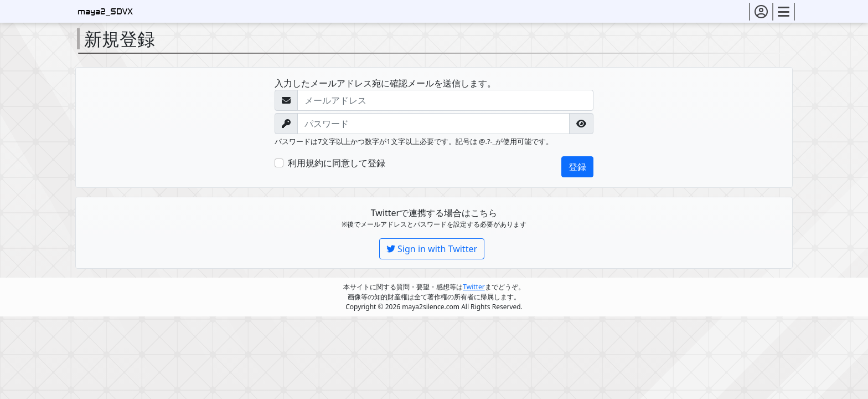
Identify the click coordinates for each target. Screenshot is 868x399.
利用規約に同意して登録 (337, 163)
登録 (577, 167)
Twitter (474, 287)
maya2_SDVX (105, 12)
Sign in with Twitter (432, 249)
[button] (761, 11)
